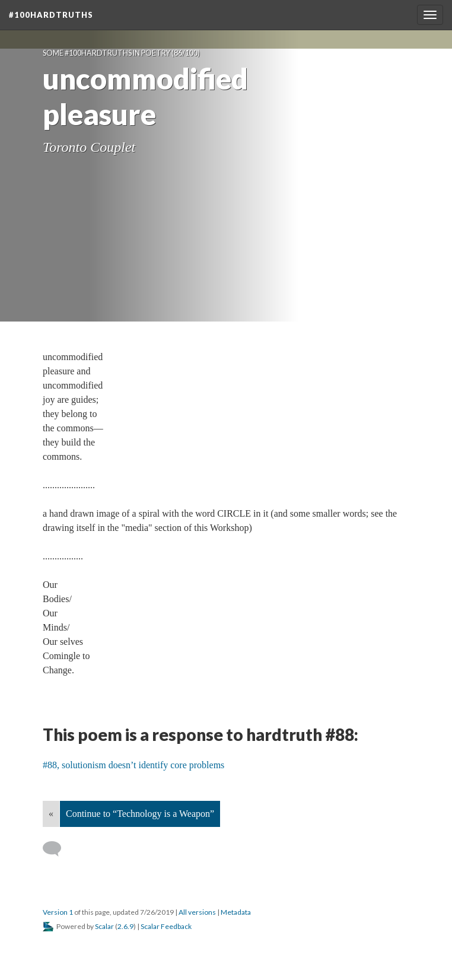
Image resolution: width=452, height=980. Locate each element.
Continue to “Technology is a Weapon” (140, 814)
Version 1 (58, 912)
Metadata (236, 912)
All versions (197, 912)
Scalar (104, 926)
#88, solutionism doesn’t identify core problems (133, 765)
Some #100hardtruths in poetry (106, 53)
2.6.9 (125, 926)
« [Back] (51, 814)
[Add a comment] (57, 849)
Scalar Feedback (166, 926)
